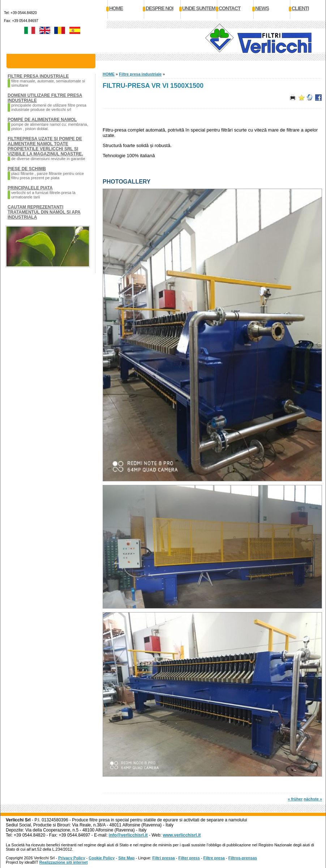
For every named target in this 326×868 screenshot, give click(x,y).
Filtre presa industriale (38, 76)
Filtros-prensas (243, 858)
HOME (109, 74)
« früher (295, 799)
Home (116, 8)
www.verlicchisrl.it (182, 835)
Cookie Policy (102, 858)
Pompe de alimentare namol (42, 120)
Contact (230, 8)
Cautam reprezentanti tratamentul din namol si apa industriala (44, 212)
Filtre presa (214, 858)
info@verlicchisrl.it (128, 835)
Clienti (300, 8)
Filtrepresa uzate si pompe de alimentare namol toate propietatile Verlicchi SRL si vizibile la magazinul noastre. (45, 146)
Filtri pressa (163, 858)
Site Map (126, 858)
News (262, 8)
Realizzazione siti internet (64, 862)
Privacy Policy (72, 858)
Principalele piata (30, 188)
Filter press (189, 858)
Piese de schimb (27, 169)
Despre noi (159, 8)
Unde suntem (199, 8)
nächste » (313, 799)
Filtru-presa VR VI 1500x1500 (153, 86)
